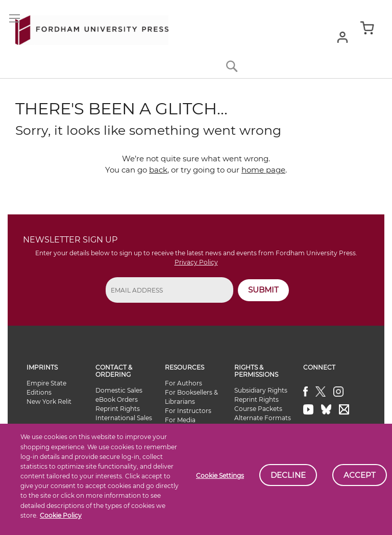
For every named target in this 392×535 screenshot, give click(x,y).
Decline (288, 475)
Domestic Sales (119, 390)
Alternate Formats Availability (263, 422)
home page (263, 170)
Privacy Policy (196, 262)
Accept (360, 475)
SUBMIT (263, 290)
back (158, 170)
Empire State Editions (46, 388)
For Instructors (188, 411)
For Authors (183, 383)
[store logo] (92, 28)
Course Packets (258, 409)
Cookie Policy (61, 515)
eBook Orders (117, 399)
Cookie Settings (220, 476)
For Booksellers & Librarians (191, 397)
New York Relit (49, 402)
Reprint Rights (118, 409)
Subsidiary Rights (261, 390)
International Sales (124, 418)
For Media (180, 420)
